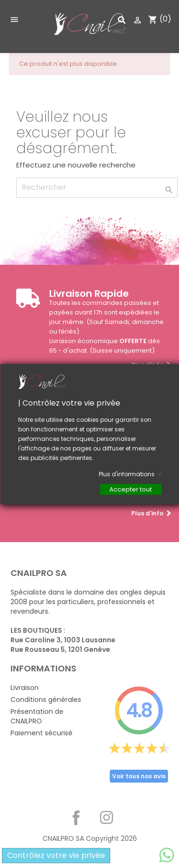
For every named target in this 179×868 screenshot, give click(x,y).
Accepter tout (131, 489)
